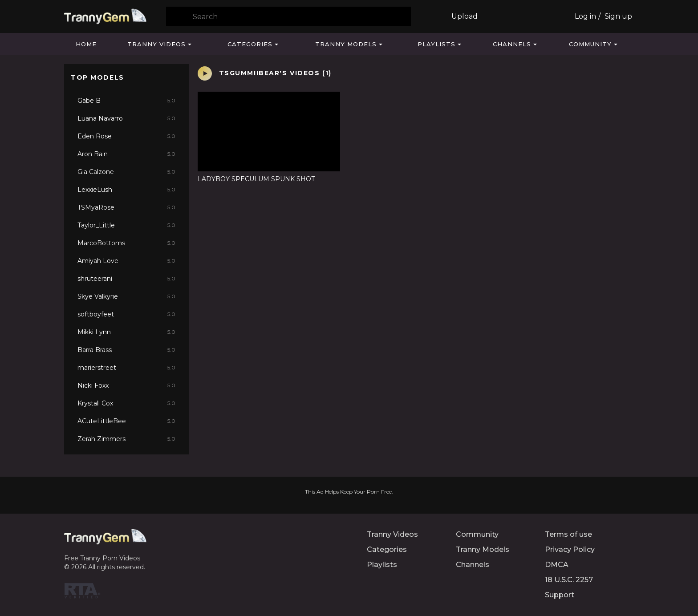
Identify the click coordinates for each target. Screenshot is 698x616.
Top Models (97, 77)
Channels (512, 44)
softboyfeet (126, 314)
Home (86, 44)
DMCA (557, 565)
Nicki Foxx (126, 385)
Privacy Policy (570, 549)
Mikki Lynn (126, 332)
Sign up (618, 16)
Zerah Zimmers (126, 439)
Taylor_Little (126, 225)
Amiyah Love (126, 261)
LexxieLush (126, 190)
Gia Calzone (126, 172)
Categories (250, 44)
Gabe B (126, 101)
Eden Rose (126, 136)
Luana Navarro (126, 118)
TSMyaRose (126, 207)
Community (590, 44)
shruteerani (126, 279)
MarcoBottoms (126, 243)
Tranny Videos (156, 44)
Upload (465, 16)
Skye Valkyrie (126, 296)
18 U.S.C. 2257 (569, 580)
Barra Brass (126, 350)
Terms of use (568, 534)
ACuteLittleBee (126, 421)
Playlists (436, 44)
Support (560, 595)
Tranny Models (346, 44)
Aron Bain (126, 154)
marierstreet (126, 368)
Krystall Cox (126, 403)
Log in (585, 16)
